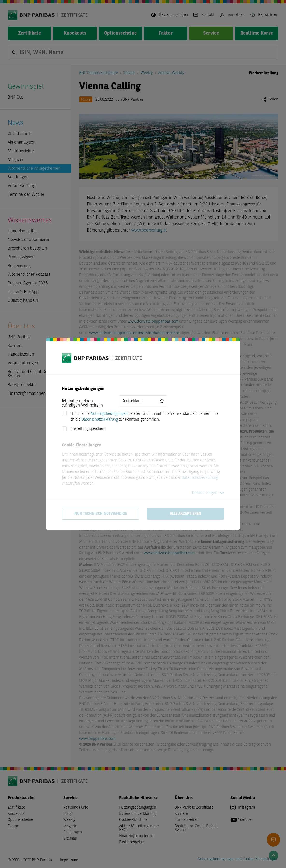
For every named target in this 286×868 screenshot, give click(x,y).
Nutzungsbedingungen (109, 414)
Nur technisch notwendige (101, 514)
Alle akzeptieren (186, 514)
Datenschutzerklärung (100, 420)
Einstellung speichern (88, 429)
